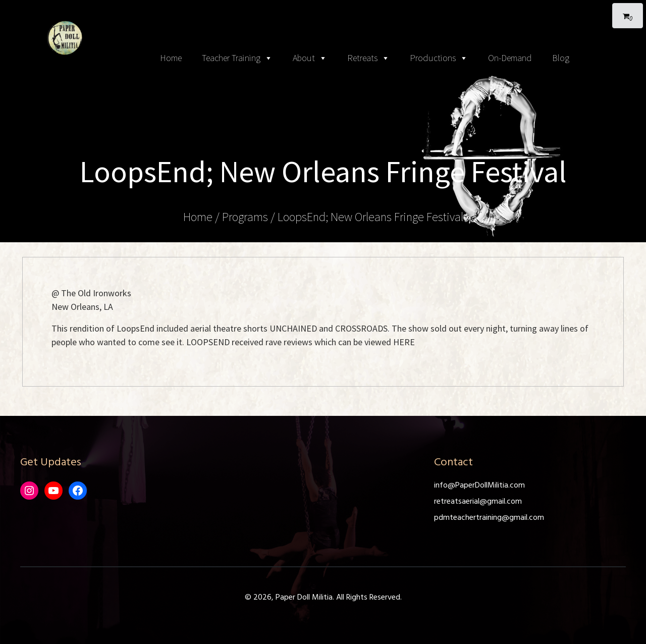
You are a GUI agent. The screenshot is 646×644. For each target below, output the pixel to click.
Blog (561, 58)
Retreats (368, 58)
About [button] (310, 58)
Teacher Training (237, 58)
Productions (439, 58)
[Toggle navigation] (323, 10)
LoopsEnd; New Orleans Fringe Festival (370, 217)
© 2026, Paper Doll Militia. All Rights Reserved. (323, 598)
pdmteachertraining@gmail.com (489, 518)
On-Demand (510, 58)
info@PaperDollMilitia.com (479, 486)
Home (171, 58)
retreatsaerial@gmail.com (478, 502)
